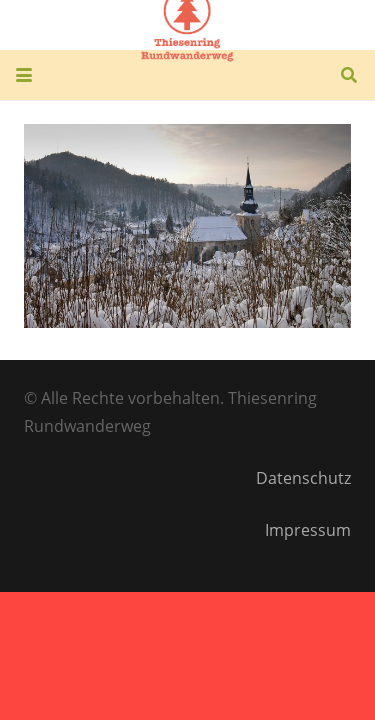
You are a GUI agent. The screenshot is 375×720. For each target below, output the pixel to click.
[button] (24, 75)
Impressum (308, 530)
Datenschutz (303, 478)
